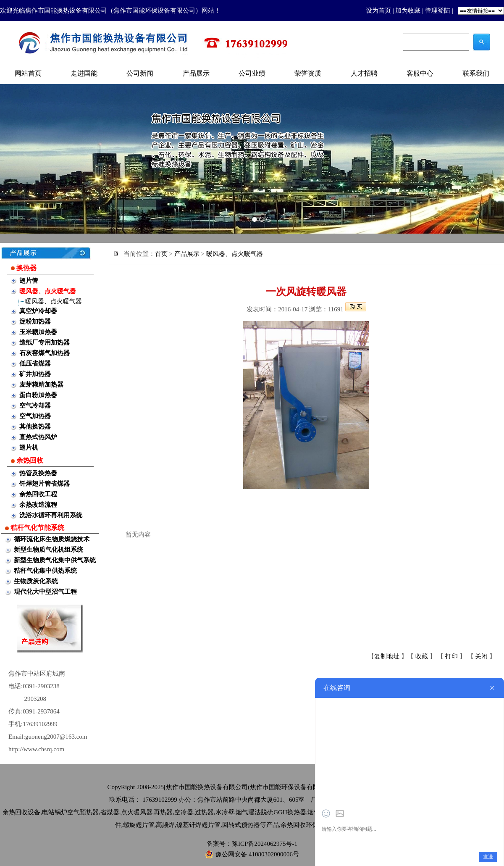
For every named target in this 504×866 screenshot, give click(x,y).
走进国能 (84, 73)
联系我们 (476, 73)
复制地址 (387, 656)
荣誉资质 (308, 73)
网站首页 (28, 73)
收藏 (422, 656)
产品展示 (196, 73)
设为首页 (378, 11)
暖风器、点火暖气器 (54, 301)
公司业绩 (252, 73)
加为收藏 (408, 11)
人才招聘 (364, 73)
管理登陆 (438, 11)
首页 (161, 254)
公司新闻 (140, 73)
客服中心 (420, 73)
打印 (451, 656)
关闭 (481, 656)
